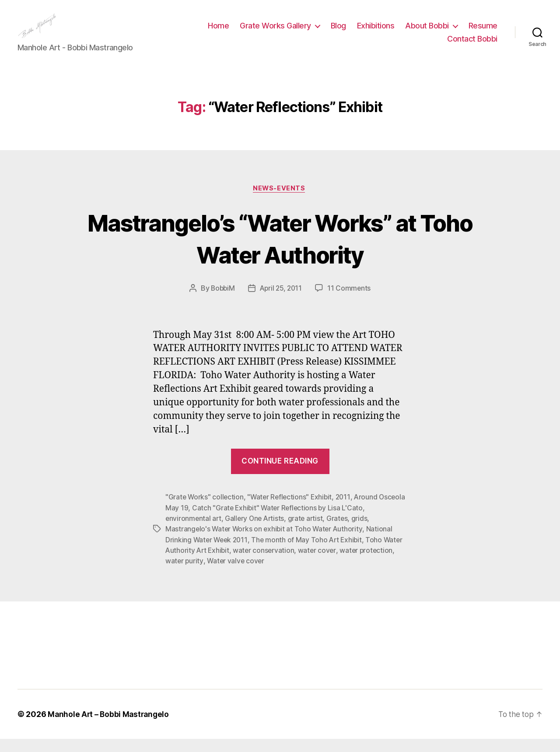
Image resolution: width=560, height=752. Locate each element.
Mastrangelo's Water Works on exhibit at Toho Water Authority (266, 543)
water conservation (287, 564)
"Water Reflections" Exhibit (292, 511)
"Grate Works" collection (205, 511)
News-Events (280, 202)
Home (218, 32)
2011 (347, 511)
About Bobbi (427, 32)
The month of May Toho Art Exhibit (310, 553)
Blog (338, 32)
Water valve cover (274, 574)
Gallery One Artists (257, 532)
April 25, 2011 (281, 302)
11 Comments (351, 302)
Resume (483, 32)
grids (364, 532)
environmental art (194, 532)
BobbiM (221, 302)
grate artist (309, 532)
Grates (341, 532)
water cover (341, 564)
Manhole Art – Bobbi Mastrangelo (110, 727)
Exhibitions (376, 32)
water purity (222, 574)
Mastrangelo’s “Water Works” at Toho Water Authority (280, 252)
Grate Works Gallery (275, 32)
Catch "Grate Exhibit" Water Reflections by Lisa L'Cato (307, 522)
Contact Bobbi (472, 45)
